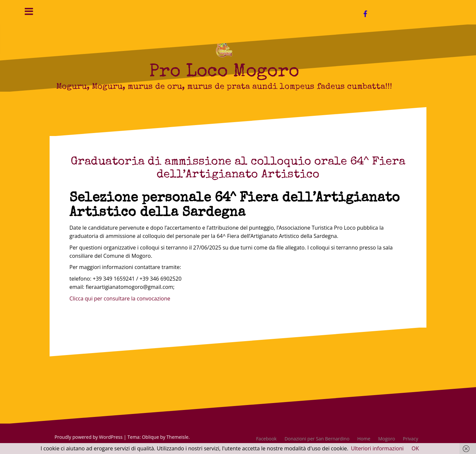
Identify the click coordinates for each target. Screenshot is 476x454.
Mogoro (387, 439)
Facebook (266, 439)
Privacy (411, 439)
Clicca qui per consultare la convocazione (120, 298)
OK (415, 448)
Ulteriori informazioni (377, 448)
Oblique (150, 437)
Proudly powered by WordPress (89, 437)
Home (364, 439)
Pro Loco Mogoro (224, 72)
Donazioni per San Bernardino (317, 439)
